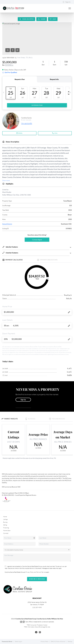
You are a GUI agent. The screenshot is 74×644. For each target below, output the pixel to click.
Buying (5, 522)
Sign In (67, 2)
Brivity (11, 642)
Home (5, 517)
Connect (6, 533)
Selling (5, 525)
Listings (5, 519)
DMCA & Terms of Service (58, 642)
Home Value (7, 531)
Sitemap (70, 642)
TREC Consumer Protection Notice (37, 625)
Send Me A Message (37, 579)
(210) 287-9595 (37, 607)
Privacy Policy (45, 642)
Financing (6, 528)
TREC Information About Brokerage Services (37, 627)
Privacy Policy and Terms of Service (36, 572)
